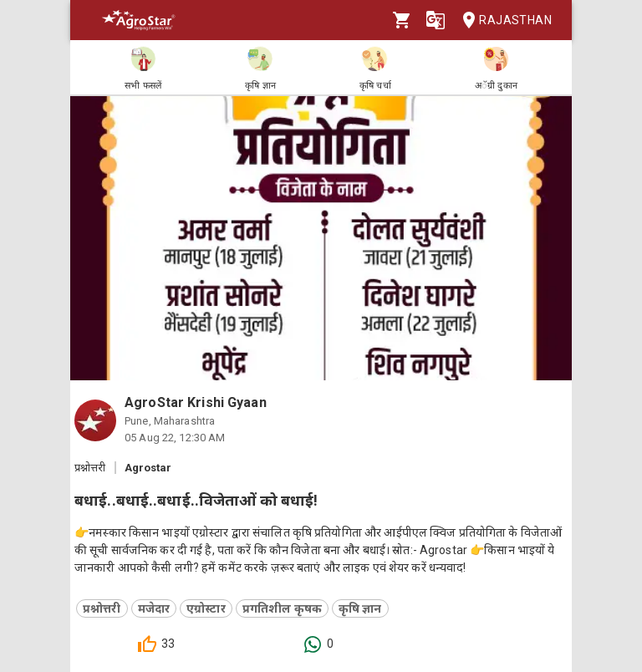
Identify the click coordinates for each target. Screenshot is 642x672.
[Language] (436, 20)
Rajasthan (502, 20)
